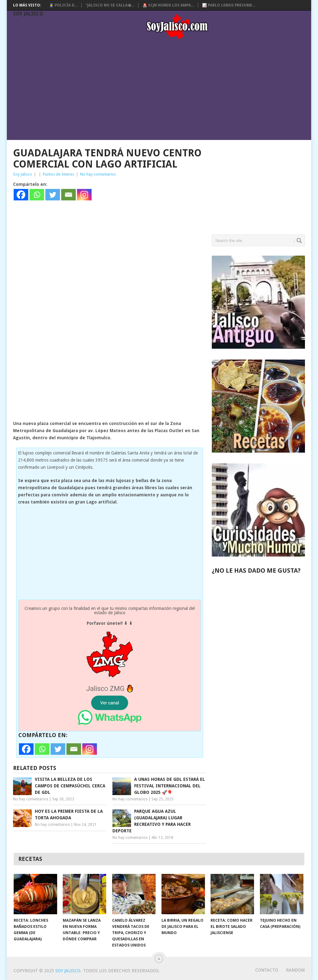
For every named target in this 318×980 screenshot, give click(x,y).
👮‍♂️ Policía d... (63, 5)
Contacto (267, 970)
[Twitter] (53, 195)
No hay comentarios (98, 174)
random (295, 970)
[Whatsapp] (37, 195)
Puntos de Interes (59, 174)
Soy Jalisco (28, 14)
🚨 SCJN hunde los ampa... (168, 5)
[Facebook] (21, 195)
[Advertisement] (162, 91)
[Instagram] (84, 195)
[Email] (68, 195)
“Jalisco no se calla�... (110, 5)
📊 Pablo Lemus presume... (229, 5)
